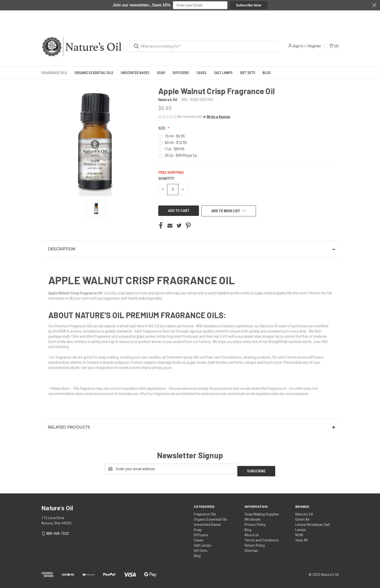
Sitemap (251, 548)
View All (301, 538)
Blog (267, 57)
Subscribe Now (249, 5)
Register (314, 30)
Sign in (298, 30)
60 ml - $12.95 (176, 143)
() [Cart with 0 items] (334, 30)
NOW (299, 533)
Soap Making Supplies (262, 512)
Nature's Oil (304, 512)
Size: (162, 128)
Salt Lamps (223, 57)
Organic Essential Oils (94, 57)
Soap (161, 57)
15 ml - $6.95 (175, 136)
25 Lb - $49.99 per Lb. (181, 155)
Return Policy (255, 543)
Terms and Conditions (262, 538)
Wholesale (253, 517)
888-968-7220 (57, 531)
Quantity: (167, 179)
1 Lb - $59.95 (175, 149)
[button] (190, 5)
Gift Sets (248, 57)
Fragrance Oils (54, 57)
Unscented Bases (135, 57)
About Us (252, 533)
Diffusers (181, 57)
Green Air (303, 517)
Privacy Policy (255, 522)
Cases (201, 57)
